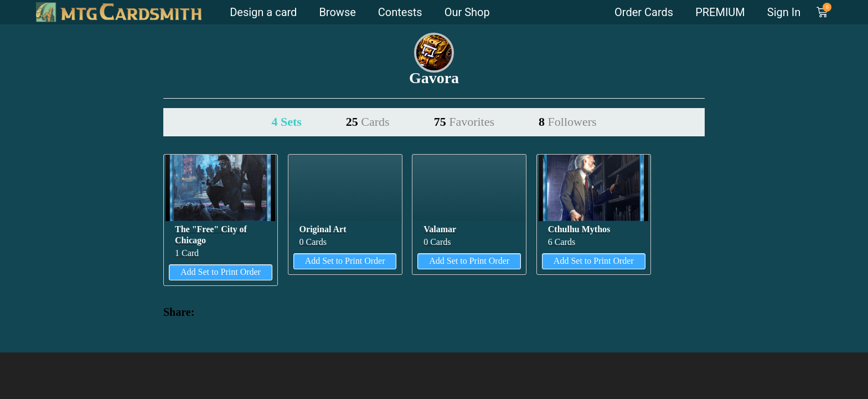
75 (464, 122)
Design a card (263, 12)
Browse (337, 12)
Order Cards (644, 12)
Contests (400, 12)
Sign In (784, 12)
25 (368, 122)
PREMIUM (720, 12)
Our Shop (467, 12)
